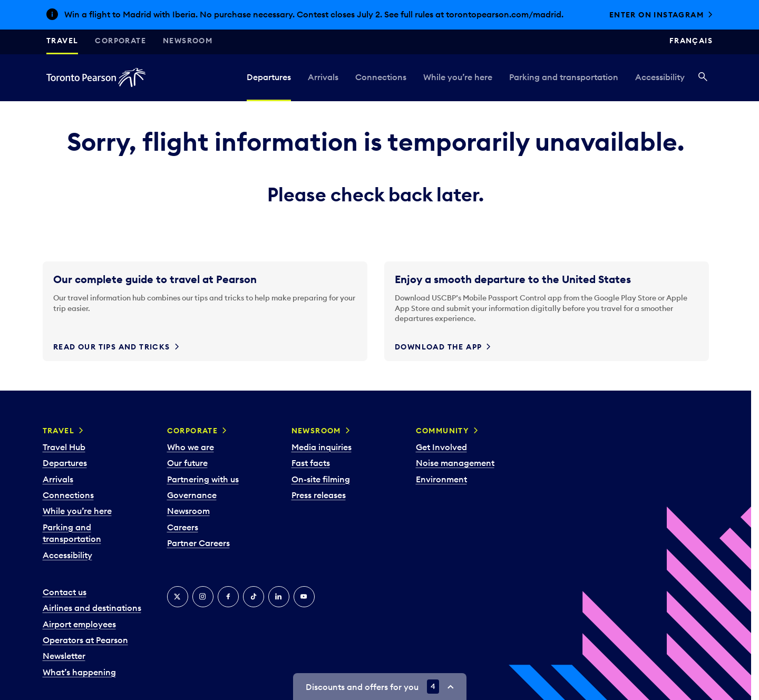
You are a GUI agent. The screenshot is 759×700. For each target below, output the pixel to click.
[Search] (703, 77)
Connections (381, 77)
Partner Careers (198, 543)
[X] (178, 597)
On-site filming (321, 479)
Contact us (65, 592)
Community (443, 431)
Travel (62, 41)
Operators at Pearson (85, 640)
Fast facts (311, 463)
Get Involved (441, 447)
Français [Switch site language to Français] (691, 41)
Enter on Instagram (656, 15)
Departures (269, 77)
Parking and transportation (564, 77)
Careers (183, 527)
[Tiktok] (254, 597)
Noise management (455, 463)
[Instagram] (203, 597)
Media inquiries (322, 447)
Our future (187, 463)
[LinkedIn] (279, 597)
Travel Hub (64, 447)
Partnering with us (203, 479)
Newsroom (188, 41)
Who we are (191, 447)
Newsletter (64, 656)
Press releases (319, 495)
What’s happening (79, 672)
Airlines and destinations (92, 608)
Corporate (120, 41)
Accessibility (660, 77)
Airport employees (79, 624)
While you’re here (458, 77)
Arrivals (323, 77)
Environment (441, 479)
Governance (192, 495)
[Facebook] (228, 597)
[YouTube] (304, 597)
